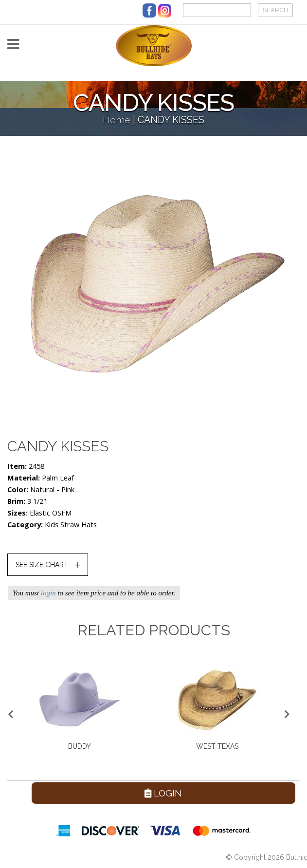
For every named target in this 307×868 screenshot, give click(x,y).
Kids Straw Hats (71, 525)
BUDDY (80, 746)
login (48, 593)
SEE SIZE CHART (42, 565)
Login (163, 793)
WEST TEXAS (217, 746)
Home (117, 120)
